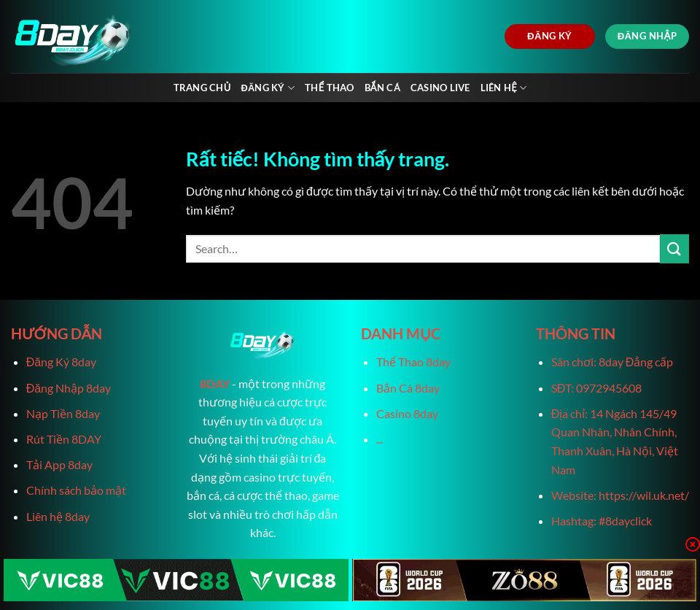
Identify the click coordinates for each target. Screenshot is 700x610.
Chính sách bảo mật (76, 490)
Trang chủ (202, 88)
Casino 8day (407, 413)
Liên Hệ (504, 88)
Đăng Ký (268, 88)
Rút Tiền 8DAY (64, 439)
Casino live (440, 88)
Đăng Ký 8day (61, 362)
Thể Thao (329, 88)
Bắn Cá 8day (408, 388)
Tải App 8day (59, 464)
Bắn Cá (382, 88)
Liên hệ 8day (58, 516)
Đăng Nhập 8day (69, 388)
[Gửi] (674, 248)
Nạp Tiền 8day (63, 413)
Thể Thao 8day (413, 362)
